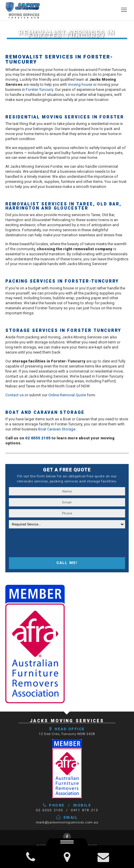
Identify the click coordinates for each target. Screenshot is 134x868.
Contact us (15, 395)
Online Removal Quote (67, 395)
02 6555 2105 (38, 438)
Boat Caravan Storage (57, 429)
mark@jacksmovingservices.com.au (67, 822)
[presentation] (54, 543)
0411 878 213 (84, 810)
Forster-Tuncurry (39, 90)
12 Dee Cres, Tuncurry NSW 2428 (67, 734)
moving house (80, 84)
